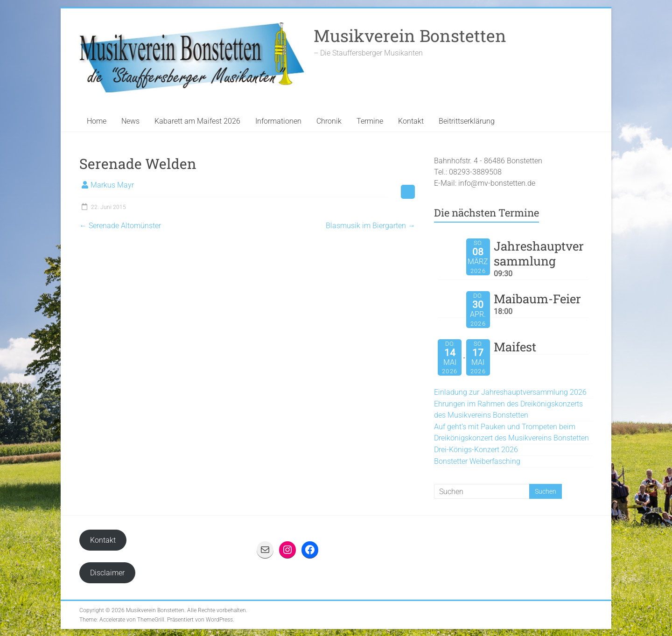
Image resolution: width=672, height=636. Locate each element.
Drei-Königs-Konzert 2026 (476, 450)
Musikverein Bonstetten (410, 35)
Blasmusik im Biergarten (371, 226)
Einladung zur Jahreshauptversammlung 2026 (510, 392)
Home (97, 121)
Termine (370, 121)
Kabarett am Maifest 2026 (197, 121)
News (130, 121)
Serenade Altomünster (120, 226)
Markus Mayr (112, 185)
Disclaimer (107, 573)
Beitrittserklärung (467, 121)
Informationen (278, 121)
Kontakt (411, 121)
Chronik (329, 121)
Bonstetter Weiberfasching (477, 461)
